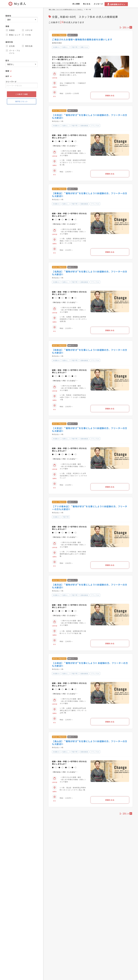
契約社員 (27, 46)
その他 (26, 35)
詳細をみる (110, 95)
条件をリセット (22, 101)
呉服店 (10, 30)
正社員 (10, 46)
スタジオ (27, 30)
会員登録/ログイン (116, 4)
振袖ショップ (13, 35)
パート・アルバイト (13, 52)
